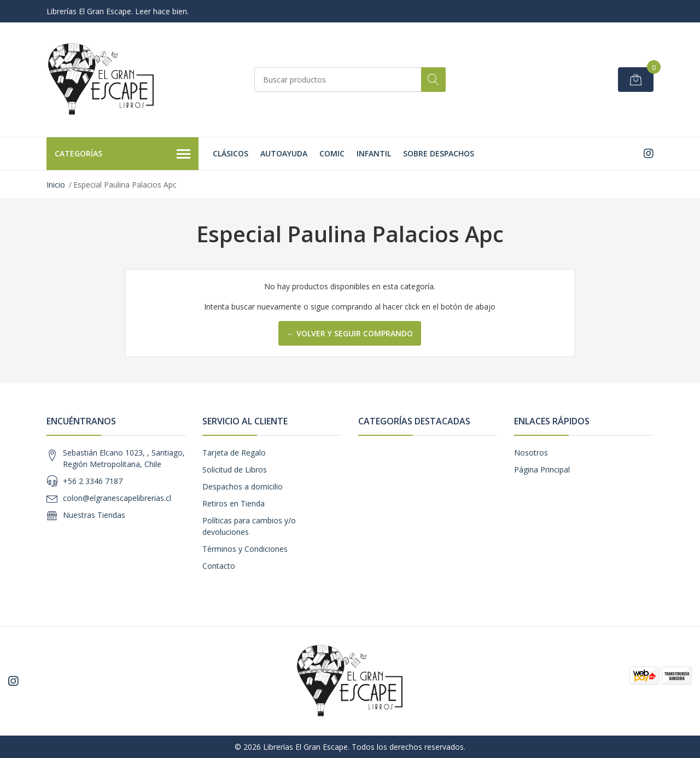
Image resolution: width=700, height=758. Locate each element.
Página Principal (542, 470)
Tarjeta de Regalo (234, 453)
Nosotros (531, 453)
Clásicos (231, 153)
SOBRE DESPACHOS (439, 153)
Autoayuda (284, 153)
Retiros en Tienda (234, 503)
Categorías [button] (122, 154)
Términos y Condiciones (245, 549)
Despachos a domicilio (243, 486)
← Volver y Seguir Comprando (350, 333)
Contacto (219, 566)
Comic (332, 153)
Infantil (374, 153)
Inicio (56, 185)
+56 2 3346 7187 (93, 481)
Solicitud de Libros (235, 470)
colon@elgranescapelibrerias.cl (117, 498)
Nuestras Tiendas (94, 515)
